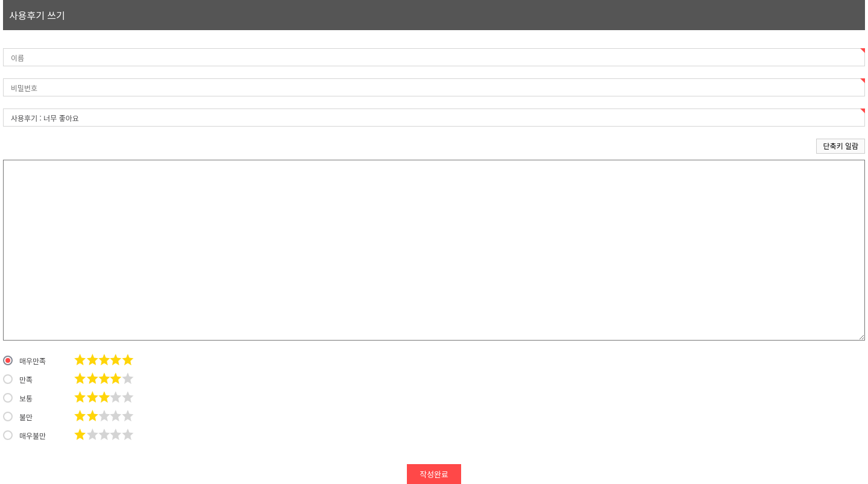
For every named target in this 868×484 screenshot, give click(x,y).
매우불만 (24, 435)
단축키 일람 (841, 146)
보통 (18, 398)
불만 (18, 416)
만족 (18, 379)
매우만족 (24, 360)
